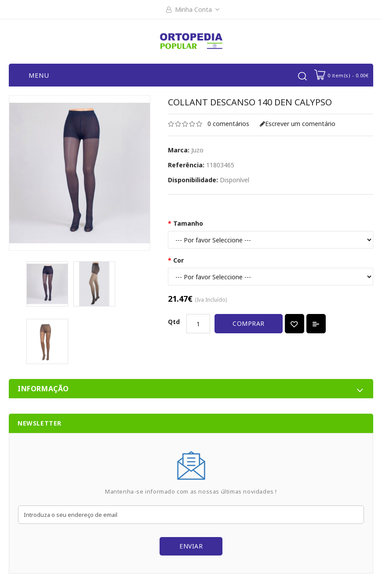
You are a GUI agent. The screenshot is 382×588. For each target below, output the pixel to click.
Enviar (191, 546)
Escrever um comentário (298, 124)
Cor (178, 260)
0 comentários (228, 124)
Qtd (174, 322)
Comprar (249, 323)
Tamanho (188, 223)
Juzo (197, 150)
